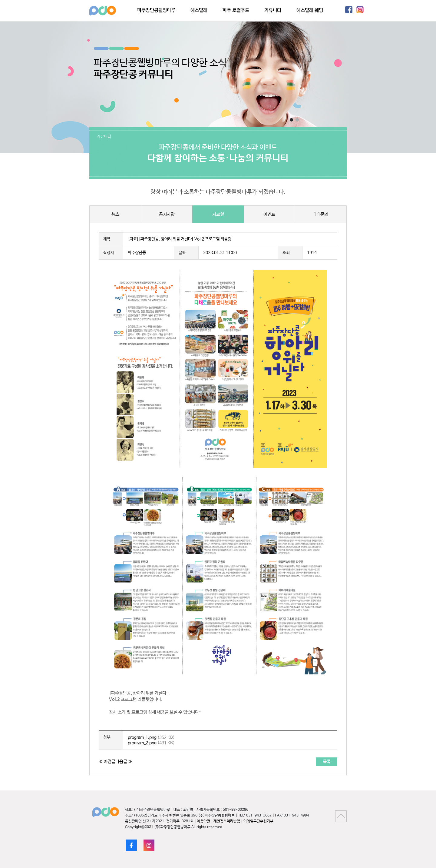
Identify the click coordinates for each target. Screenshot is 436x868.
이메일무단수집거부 (258, 821)
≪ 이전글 (107, 762)
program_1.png (142, 737)
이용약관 (203, 821)
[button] (291, 120)
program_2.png (142, 743)
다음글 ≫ (124, 762)
